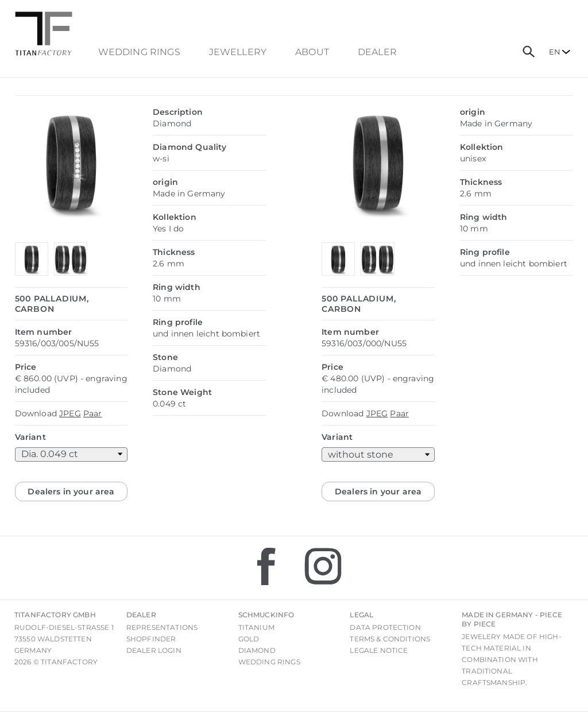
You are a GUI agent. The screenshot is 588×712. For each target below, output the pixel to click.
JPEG (70, 413)
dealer (377, 52)
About (312, 52)
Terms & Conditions (390, 639)
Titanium (256, 627)
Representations (162, 627)
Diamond (257, 650)
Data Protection (385, 627)
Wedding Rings (139, 52)
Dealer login (154, 650)
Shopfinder (151, 639)
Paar (93, 413)
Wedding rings (269, 662)
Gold (249, 639)
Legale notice (379, 650)
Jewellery (238, 52)
